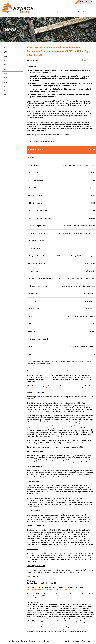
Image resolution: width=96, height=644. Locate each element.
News (85, 12)
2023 (5, 61)
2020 (5, 74)
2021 (5, 69)
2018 (5, 82)
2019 (5, 78)
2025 (5, 52)
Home (53, 12)
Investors (78, 12)
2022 (5, 65)
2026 (5, 48)
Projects (69, 12)
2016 (5, 91)
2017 (5, 86)
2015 (5, 95)
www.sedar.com (69, 386)
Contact (91, 12)
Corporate (61, 12)
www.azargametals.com (43, 388)
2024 (5, 56)
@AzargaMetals (65, 589)
